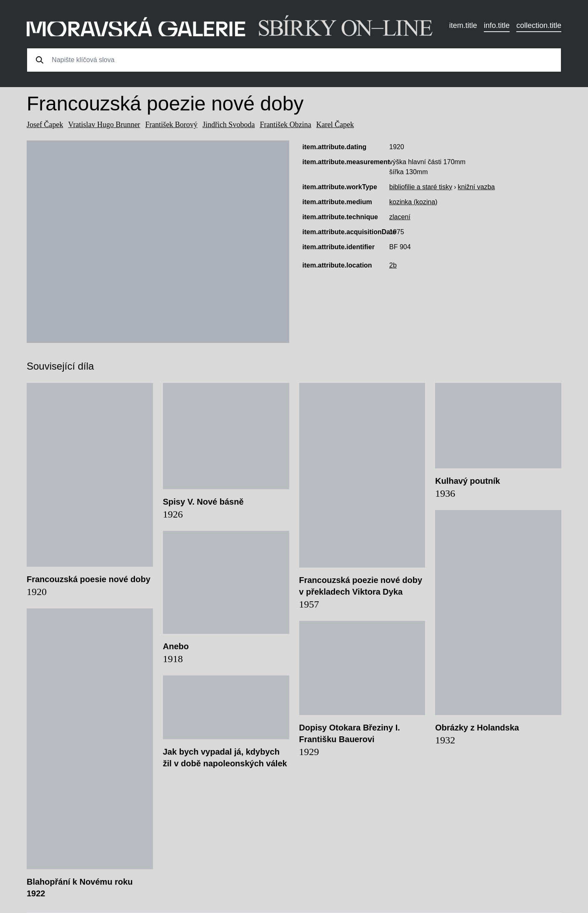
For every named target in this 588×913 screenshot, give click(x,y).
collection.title (539, 25)
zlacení (400, 217)
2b (393, 265)
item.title (463, 25)
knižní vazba (477, 187)
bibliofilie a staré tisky (421, 187)
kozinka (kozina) (413, 202)
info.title (497, 25)
